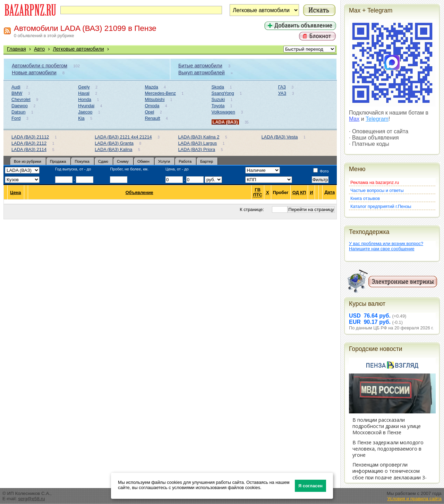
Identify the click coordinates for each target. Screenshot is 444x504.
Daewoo (20, 106)
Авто (39, 49)
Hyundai (86, 106)
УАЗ (282, 93)
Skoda (218, 87)
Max (354, 119)
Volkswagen (223, 112)
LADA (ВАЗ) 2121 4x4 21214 (123, 137)
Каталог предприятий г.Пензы (381, 206)
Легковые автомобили (78, 49)
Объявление (140, 192)
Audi (16, 87)
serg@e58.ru (31, 499)
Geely (84, 87)
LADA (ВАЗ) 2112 (29, 143)
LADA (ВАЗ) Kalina (113, 149)
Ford (16, 118)
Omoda (152, 106)
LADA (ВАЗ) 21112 (30, 137)
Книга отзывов (365, 198)
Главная (16, 49)
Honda (85, 99)
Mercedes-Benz (160, 93)
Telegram (377, 119)
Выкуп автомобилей (202, 73)
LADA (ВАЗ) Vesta (280, 137)
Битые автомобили (200, 66)
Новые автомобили (34, 73)
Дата (330, 192)
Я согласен (310, 486)
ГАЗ (282, 87)
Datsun (19, 112)
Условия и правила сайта (414, 499)
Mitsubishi (155, 99)
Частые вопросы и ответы (377, 190)
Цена (16, 192)
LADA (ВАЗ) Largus (198, 143)
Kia (81, 118)
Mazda (151, 87)
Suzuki (218, 99)
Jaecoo (85, 112)
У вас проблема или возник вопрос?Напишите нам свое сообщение (386, 246)
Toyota (218, 106)
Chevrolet (21, 99)
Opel (149, 112)
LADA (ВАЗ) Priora (197, 149)
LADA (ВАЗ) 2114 (29, 149)
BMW (17, 93)
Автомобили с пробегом (40, 66)
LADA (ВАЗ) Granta (114, 143)
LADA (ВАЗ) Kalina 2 (199, 137)
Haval (84, 93)
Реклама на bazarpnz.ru (375, 182)
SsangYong (223, 93)
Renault (152, 118)
